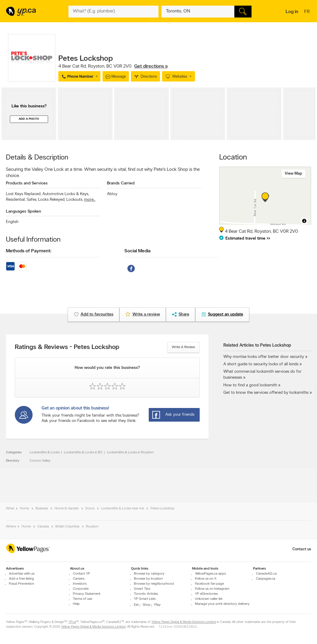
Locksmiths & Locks (45, 452)
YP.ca (72, 622)
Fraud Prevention (21, 584)
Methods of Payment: (29, 251)
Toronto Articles (146, 594)
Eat (136, 605)
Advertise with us (22, 574)
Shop (147, 605)
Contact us (302, 549)
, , (113, 66)
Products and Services (27, 183)
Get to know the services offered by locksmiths (266, 393)
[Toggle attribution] (304, 221)
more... (90, 200)
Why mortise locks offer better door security (264, 357)
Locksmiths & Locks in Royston (130, 452)
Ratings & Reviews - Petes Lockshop (67, 347)
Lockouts (75, 200)
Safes (32, 200)
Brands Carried (121, 183)
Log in (292, 12)
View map (293, 174)
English (12, 222)
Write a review (183, 347)
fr (308, 12)
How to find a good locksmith (250, 385)
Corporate (81, 589)
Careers (79, 579)
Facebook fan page (209, 584)
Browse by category (149, 574)
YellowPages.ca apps (210, 574)
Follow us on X (206, 579)
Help (76, 604)
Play (157, 605)
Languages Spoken (24, 212)
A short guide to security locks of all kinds (261, 364)
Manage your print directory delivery (222, 604)
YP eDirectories (206, 594)
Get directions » (151, 66)
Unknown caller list (209, 599)
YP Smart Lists (145, 599)
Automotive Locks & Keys (66, 194)
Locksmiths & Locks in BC (83, 452)
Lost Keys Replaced (24, 194)
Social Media (137, 251)
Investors (80, 584)
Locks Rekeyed (52, 200)
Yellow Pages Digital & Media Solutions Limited (184, 622)
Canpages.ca (266, 579)
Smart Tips (142, 589)
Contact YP (81, 574)
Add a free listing (21, 579)
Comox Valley (40, 461)
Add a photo (29, 119)
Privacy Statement (87, 594)
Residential (16, 200)
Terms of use (83, 599)
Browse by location (148, 579)
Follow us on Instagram (212, 589)
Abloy (112, 194)
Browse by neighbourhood (154, 584)
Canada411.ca (266, 574)
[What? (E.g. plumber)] (113, 12)
